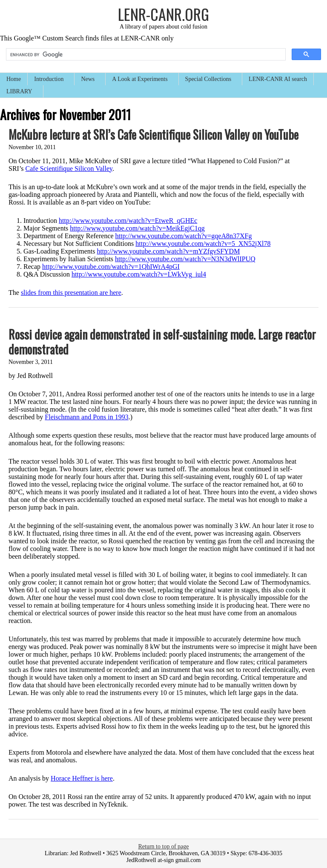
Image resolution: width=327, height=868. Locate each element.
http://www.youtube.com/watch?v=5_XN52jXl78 (203, 244)
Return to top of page (164, 846)
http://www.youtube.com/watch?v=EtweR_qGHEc (128, 221)
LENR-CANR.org (163, 14)
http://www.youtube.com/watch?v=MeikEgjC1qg (137, 228)
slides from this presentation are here (71, 293)
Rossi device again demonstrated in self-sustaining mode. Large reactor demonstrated (162, 342)
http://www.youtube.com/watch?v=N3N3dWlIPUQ (185, 259)
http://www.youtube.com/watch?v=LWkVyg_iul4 (139, 274)
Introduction (49, 80)
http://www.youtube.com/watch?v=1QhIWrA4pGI (111, 267)
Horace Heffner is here (82, 778)
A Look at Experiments (140, 80)
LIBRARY (20, 92)
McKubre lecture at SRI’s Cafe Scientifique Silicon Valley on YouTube (153, 134)
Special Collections (209, 80)
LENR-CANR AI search (278, 79)
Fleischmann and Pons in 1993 (86, 417)
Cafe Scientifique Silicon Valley (69, 169)
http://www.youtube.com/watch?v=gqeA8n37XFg (184, 236)
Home (14, 79)
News (88, 80)
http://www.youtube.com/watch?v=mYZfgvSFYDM (168, 251)
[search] (145, 55)
